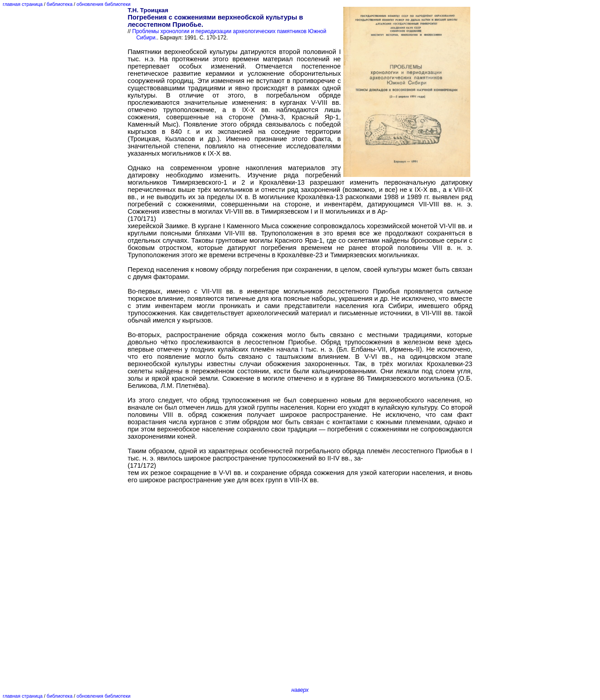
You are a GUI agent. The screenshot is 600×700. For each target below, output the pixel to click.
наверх (300, 690)
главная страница (23, 4)
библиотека (60, 4)
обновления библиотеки (104, 4)
